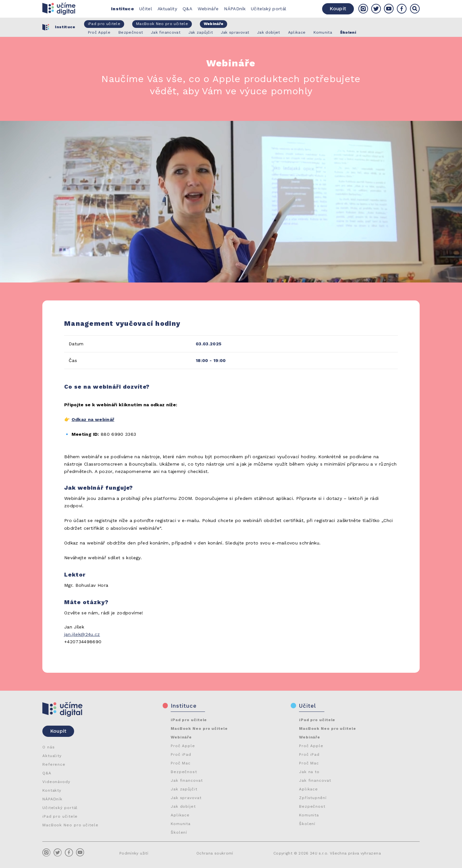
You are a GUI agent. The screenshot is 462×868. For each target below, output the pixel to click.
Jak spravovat (186, 798)
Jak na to (309, 772)
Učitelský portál (269, 9)
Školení (179, 832)
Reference (54, 764)
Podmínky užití (134, 853)
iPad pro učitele (60, 816)
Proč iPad (181, 754)
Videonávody (56, 782)
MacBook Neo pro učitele (70, 825)
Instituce (122, 9)
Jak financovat (187, 780)
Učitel (146, 9)
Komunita (181, 824)
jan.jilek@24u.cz (82, 634)
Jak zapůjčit (184, 789)
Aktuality (167, 9)
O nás (49, 747)
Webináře (208, 9)
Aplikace (180, 815)
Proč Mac (181, 763)
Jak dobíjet (183, 806)
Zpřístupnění (313, 798)
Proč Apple (183, 746)
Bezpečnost (184, 772)
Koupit (338, 8)
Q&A (187, 9)
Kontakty (52, 790)
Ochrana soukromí (215, 853)
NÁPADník (235, 9)
